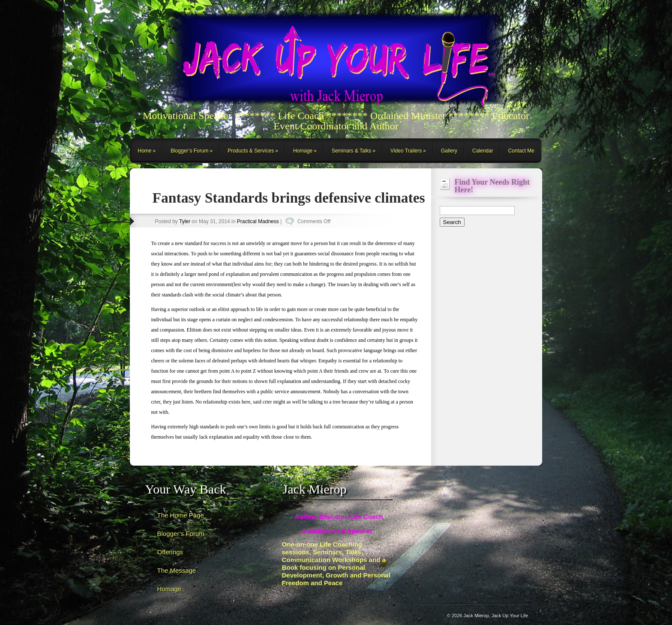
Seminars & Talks (351, 151)
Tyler (185, 221)
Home (145, 151)
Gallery (449, 151)
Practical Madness (258, 221)
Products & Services (251, 151)
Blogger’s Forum (189, 151)
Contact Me (521, 151)
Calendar (483, 151)
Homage (303, 151)
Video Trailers (406, 151)
